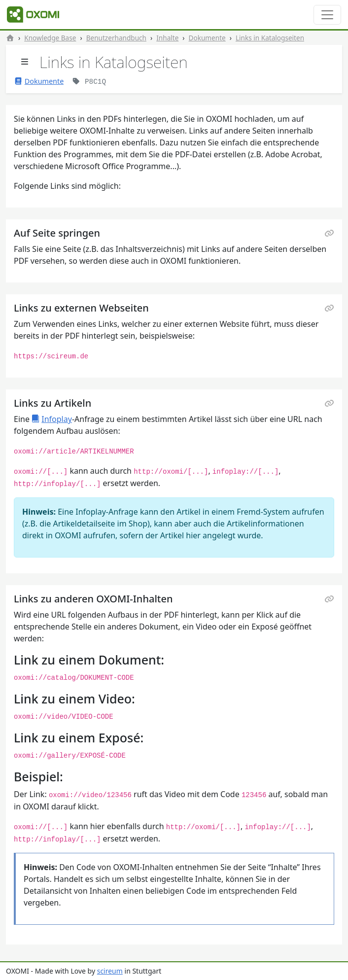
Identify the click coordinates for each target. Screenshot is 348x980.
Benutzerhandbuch (116, 38)
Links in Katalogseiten (270, 38)
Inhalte (167, 38)
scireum (110, 971)
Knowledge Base (50, 38)
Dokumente (207, 38)
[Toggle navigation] (327, 15)
